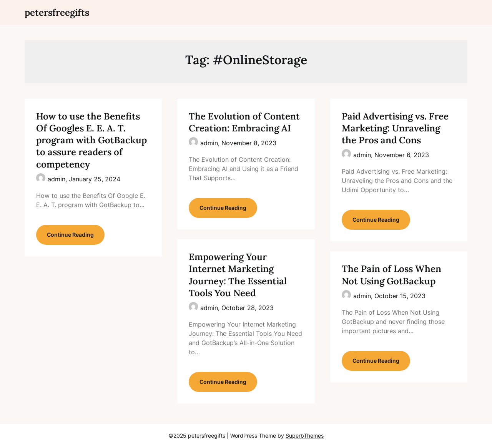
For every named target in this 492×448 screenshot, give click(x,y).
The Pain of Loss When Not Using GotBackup (391, 275)
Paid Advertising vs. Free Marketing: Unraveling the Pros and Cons (395, 128)
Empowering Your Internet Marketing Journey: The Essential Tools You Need (238, 275)
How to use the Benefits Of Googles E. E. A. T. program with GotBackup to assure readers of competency (91, 140)
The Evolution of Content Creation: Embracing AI (244, 122)
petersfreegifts (57, 12)
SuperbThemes (305, 436)
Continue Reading (70, 235)
